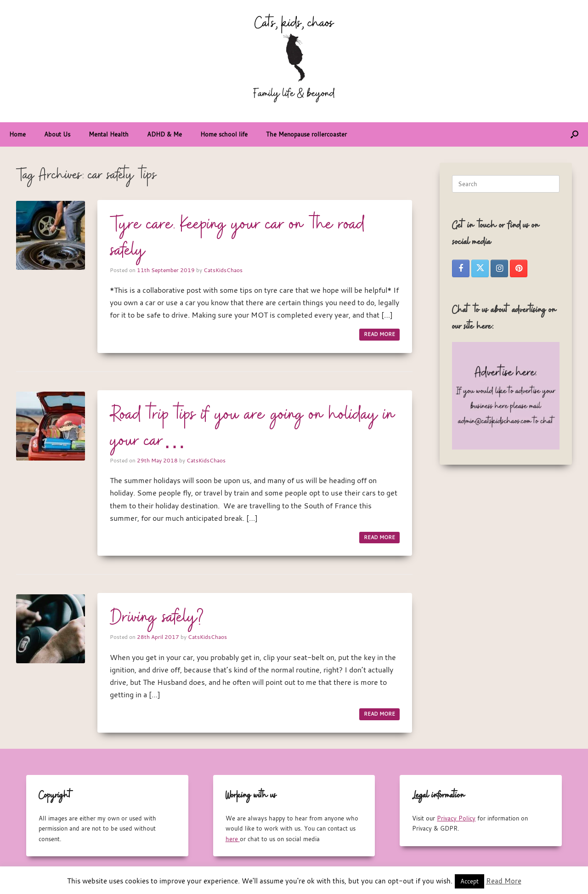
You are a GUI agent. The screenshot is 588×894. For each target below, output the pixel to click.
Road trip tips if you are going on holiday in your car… (253, 428)
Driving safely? (157, 618)
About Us (57, 134)
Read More (504, 881)
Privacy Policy (456, 818)
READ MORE (379, 334)
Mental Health (109, 134)
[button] (574, 134)
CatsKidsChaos (223, 270)
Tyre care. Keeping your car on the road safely (237, 238)
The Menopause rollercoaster (306, 134)
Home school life (224, 134)
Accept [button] (469, 881)
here (233, 839)
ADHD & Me (164, 134)
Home (17, 134)
